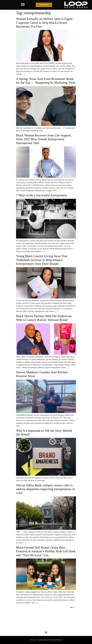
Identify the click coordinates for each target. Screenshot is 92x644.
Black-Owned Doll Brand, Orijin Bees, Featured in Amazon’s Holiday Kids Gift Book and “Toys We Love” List (46, 551)
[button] (23, 4)
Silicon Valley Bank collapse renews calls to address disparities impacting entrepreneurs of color (45, 489)
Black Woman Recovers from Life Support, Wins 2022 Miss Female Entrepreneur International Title (44, 139)
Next (73, 607)
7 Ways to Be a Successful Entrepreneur (42, 195)
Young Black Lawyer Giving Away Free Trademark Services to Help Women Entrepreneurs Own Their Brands (42, 260)
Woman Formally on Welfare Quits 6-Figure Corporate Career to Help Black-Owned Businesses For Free (44, 23)
